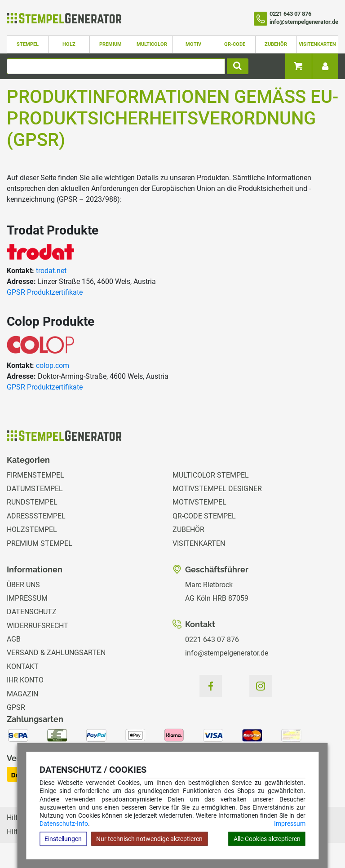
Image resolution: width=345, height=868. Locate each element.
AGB (14, 639)
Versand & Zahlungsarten (56, 653)
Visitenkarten (317, 44)
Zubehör (276, 44)
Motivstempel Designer (217, 489)
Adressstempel (36, 516)
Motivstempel (199, 502)
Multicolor (152, 44)
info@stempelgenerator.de (227, 653)
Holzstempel (32, 529)
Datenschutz (32, 612)
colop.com (53, 365)
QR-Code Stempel (204, 516)
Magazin (22, 694)
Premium (111, 44)
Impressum (290, 824)
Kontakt (23, 666)
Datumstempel (35, 489)
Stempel (28, 44)
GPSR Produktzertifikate (45, 292)
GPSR (16, 707)
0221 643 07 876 (212, 640)
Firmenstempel (35, 475)
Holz (69, 44)
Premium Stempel (40, 543)
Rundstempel (32, 502)
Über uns (23, 585)
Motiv (193, 44)
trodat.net (51, 271)
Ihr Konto (25, 680)
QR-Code (235, 44)
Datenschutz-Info (64, 824)
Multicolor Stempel (211, 475)
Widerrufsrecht (38, 626)
